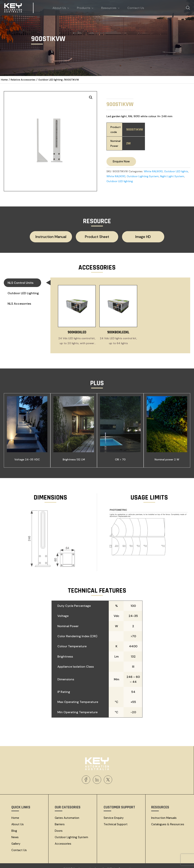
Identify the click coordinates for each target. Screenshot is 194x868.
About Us (18, 819)
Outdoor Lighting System (143, 176)
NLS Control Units (24, 282)
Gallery (16, 838)
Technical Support (116, 819)
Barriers (60, 819)
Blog (14, 825)
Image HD (137, 236)
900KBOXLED (77, 327)
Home (4, 80)
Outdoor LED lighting (50, 80)
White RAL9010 (153, 171)
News (15, 832)
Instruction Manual (57, 236)
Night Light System (172, 176)
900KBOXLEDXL (118, 327)
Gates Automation (67, 812)
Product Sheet (97, 236)
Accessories (63, 838)
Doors (59, 825)
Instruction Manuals (164, 812)
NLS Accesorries (19, 302)
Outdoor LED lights (176, 171)
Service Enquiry (114, 812)
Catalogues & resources (168, 819)
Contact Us (19, 845)
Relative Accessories (23, 80)
